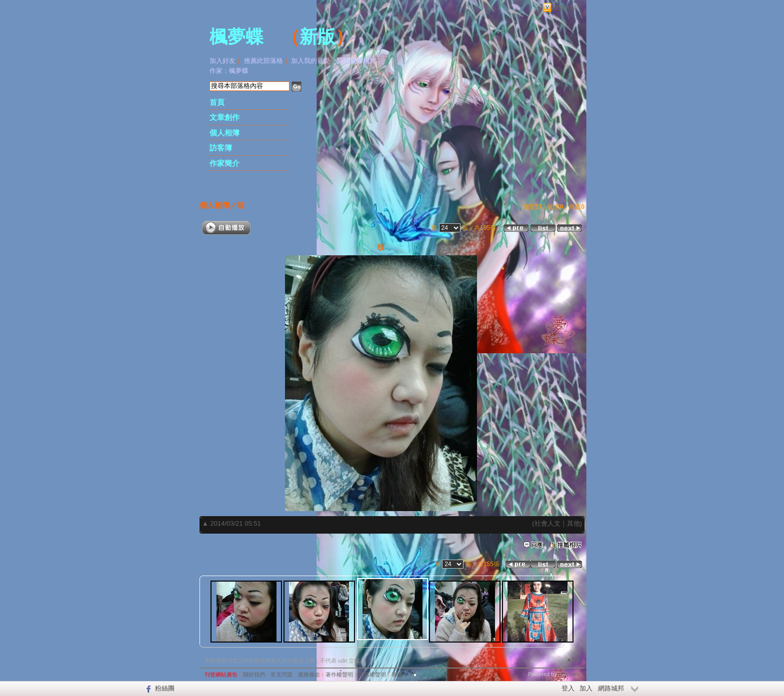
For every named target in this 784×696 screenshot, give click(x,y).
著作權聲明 (339, 675)
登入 (568, 688)
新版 (317, 37)
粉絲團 (165, 688)
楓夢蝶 (236, 37)
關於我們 (254, 675)
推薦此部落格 (263, 61)
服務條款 (309, 675)
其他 (573, 523)
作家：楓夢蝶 (229, 71)
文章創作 (224, 117)
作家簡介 (224, 163)
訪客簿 (221, 148)
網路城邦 (566, 8)
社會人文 (547, 523)
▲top (573, 659)
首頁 (217, 102)
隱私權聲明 (372, 675)
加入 (586, 688)
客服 (397, 675)
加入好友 (222, 61)
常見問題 (281, 675)
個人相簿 (224, 133)
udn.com (569, 674)
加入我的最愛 (310, 61)
